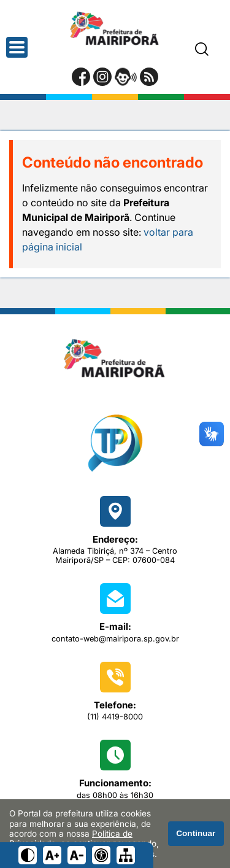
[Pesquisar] (202, 49)
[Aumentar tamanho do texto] (52, 855)
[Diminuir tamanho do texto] (77, 855)
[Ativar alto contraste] (28, 855)
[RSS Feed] (149, 77)
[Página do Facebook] (81, 77)
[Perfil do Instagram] (102, 77)
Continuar (196, 833)
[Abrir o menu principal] (17, 47)
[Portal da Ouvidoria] (126, 77)
